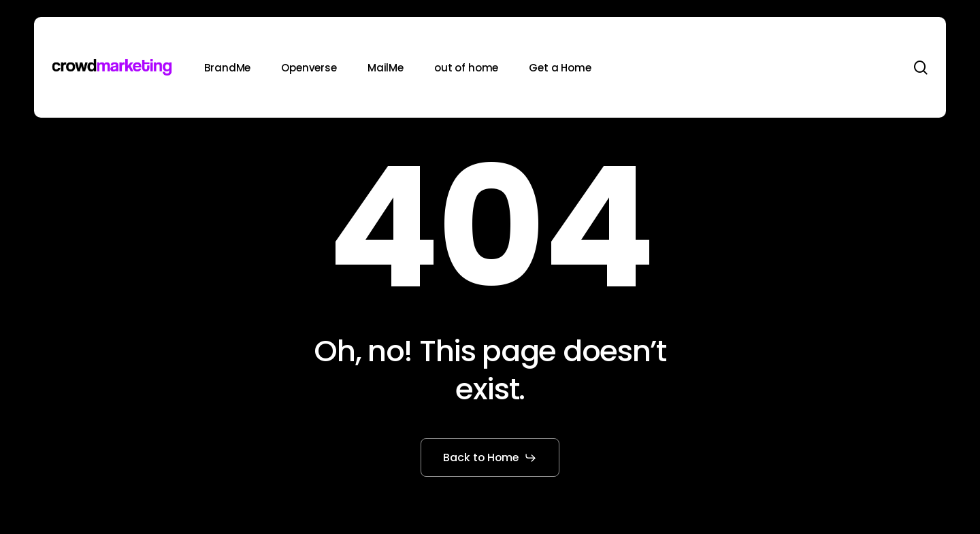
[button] (490, 458)
